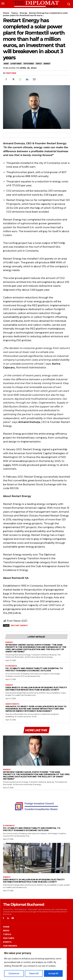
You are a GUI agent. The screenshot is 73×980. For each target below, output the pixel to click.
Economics (11, 666)
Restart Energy (19, 625)
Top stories (29, 63)
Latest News (16, 63)
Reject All (34, 973)
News (6, 63)
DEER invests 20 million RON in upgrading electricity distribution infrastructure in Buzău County (36, 689)
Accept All (53, 973)
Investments (12, 704)
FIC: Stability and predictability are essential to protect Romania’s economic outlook (34, 669)
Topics (14, 13)
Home (6, 13)
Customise (14, 973)
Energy (24, 13)
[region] (33, 964)
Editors (11, 73)
